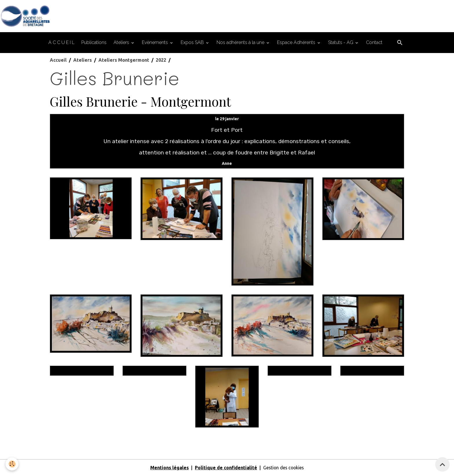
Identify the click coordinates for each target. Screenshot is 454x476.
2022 (161, 60)
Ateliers (122, 43)
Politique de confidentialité (225, 468)
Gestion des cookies (283, 468)
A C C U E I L (61, 43)
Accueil (58, 60)
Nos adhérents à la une (241, 43)
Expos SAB (193, 43)
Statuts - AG (341, 43)
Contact (374, 43)
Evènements (155, 43)
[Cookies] (12, 464)
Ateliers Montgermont (124, 60)
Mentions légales (169, 468)
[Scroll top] (442, 464)
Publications (94, 43)
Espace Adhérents (297, 43)
